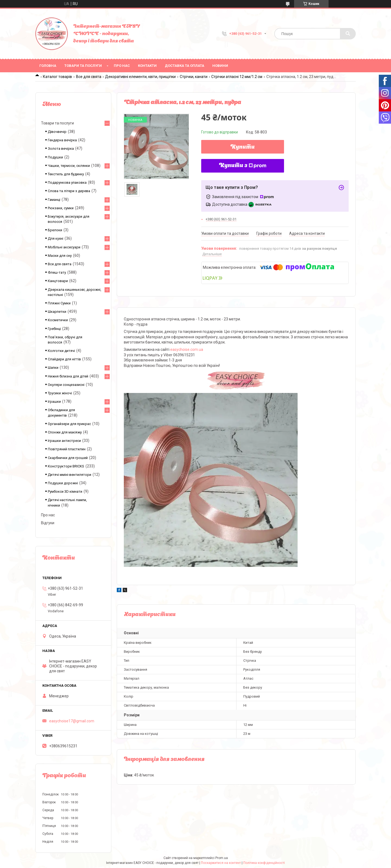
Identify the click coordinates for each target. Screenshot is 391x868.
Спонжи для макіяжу (65, 432)
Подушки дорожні (63, 483)
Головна (48, 66)
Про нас (122, 66)
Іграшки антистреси (64, 441)
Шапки (53, 368)
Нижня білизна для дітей (68, 376)
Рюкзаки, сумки (61, 208)
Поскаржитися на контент (221, 863)
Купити (243, 147)
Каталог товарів (57, 77)
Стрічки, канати (194, 77)
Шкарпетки (57, 312)
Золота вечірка (61, 149)
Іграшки (54, 402)
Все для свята (89, 77)
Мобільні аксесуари (64, 247)
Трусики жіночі (60, 393)
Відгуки (48, 523)
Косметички (58, 320)
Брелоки (55, 230)
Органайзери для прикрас (69, 424)
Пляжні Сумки (59, 303)
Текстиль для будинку (66, 174)
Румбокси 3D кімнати (65, 491)
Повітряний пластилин (67, 449)
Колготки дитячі (61, 351)
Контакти (147, 66)
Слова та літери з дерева (69, 191)
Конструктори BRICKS (66, 466)
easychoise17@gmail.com (72, 721)
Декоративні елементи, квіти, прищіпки (140, 77)
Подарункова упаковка (67, 182)
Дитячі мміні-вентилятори (70, 475)
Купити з (243, 166)
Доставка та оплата (185, 66)
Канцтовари (58, 281)
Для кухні (56, 238)
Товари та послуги (83, 66)
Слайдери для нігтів (64, 359)
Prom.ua (222, 858)
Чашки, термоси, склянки (69, 166)
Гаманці (54, 200)
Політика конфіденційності (264, 863)
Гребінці (54, 329)
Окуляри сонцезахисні (66, 385)
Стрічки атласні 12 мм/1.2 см (237, 77)
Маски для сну (60, 256)
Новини (220, 66)
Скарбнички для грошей (68, 458)
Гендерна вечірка (62, 140)
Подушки (55, 157)
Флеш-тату (57, 272)
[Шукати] (348, 34)
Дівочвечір (57, 132)
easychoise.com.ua (187, 349)
